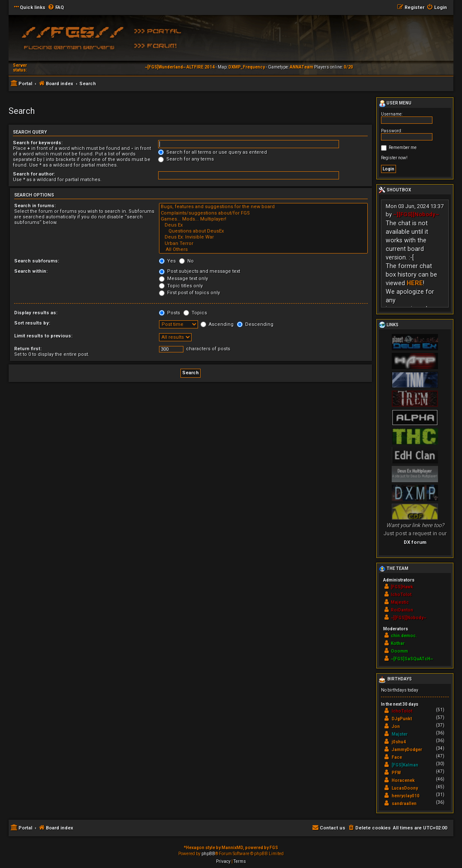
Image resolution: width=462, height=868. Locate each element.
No (186, 261)
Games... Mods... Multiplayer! (263, 219)
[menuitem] (56, 8)
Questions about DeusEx (263, 231)
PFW (396, 773)
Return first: (28, 349)
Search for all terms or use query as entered (213, 152)
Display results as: (36, 313)
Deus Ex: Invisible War (263, 237)
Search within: (31, 271)
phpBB (208, 854)
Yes (167, 261)
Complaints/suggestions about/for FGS (263, 213)
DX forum (415, 542)
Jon (396, 726)
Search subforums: (37, 261)
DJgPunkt (402, 719)
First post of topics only (189, 293)
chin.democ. (404, 636)
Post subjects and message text (199, 271)
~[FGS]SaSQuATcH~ (412, 659)
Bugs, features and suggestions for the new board (263, 207)
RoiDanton (402, 610)
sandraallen (404, 804)
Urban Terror (263, 244)
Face (397, 757)
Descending (255, 324)
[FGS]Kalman (405, 765)
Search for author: (34, 174)
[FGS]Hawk (402, 587)
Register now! (394, 158)
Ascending (217, 324)
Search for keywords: (38, 143)
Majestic (400, 602)
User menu (395, 104)
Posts (169, 313)
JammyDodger (407, 750)
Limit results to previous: (43, 336)
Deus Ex (263, 225)
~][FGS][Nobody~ (416, 214)
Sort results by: (32, 323)
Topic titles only (181, 286)
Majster (400, 734)
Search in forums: (35, 206)
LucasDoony (405, 788)
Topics (195, 313)
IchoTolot (401, 595)
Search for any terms (186, 159)
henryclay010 (406, 796)
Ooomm (399, 651)
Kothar (398, 643)
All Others (263, 250)
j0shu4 (399, 742)
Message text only (183, 279)
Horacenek (403, 780)
